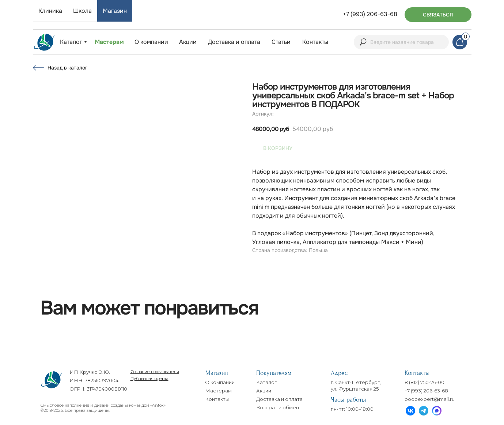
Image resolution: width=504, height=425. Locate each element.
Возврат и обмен (278, 407)
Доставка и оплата (279, 399)
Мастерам (218, 391)
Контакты (217, 399)
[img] (44, 42)
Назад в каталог (67, 68)
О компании (220, 382)
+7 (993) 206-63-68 (426, 391)
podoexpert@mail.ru (430, 399)
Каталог (266, 382)
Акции (264, 391)
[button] (438, 15)
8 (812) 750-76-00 (425, 382)
